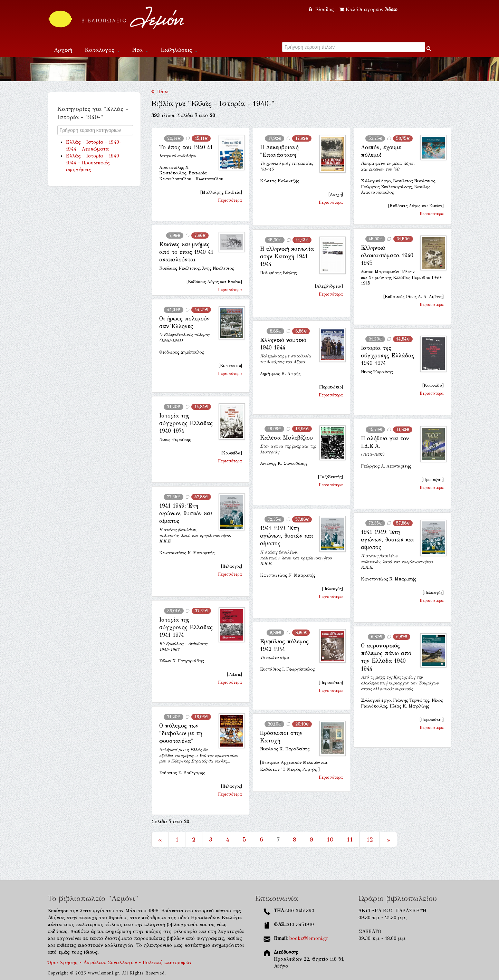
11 (350, 839)
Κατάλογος (102, 50)
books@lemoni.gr (309, 938)
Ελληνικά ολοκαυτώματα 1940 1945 (387, 256)
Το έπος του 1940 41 (186, 147)
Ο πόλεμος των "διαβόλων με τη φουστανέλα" (181, 733)
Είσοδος (322, 9)
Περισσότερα (230, 200)
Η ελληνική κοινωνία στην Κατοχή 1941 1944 (287, 257)
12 (370, 839)
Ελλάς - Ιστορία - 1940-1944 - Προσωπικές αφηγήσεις (94, 163)
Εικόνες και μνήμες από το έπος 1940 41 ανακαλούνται (186, 252)
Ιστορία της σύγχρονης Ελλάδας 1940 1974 (388, 356)
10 (330, 839)
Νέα (140, 50)
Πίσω (160, 92)
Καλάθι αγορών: (368, 9)
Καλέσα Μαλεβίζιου (286, 438)
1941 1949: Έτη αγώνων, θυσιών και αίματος (186, 513)
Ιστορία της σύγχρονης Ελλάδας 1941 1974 (186, 627)
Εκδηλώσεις (179, 50)
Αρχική (63, 50)
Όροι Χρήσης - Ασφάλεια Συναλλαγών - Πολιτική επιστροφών (120, 963)
